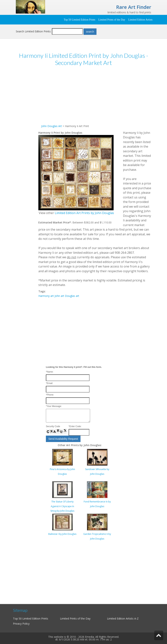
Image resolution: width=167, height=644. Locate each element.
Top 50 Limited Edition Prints (80, 20)
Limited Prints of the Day (112, 20)
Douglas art (72, 296)
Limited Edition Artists (140, 20)
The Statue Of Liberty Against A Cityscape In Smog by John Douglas (62, 506)
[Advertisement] (95, 98)
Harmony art (46, 296)
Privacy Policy (21, 624)
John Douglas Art (52, 126)
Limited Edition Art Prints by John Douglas (84, 213)
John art (59, 296)
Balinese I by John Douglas (62, 534)
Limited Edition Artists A (121, 618)
